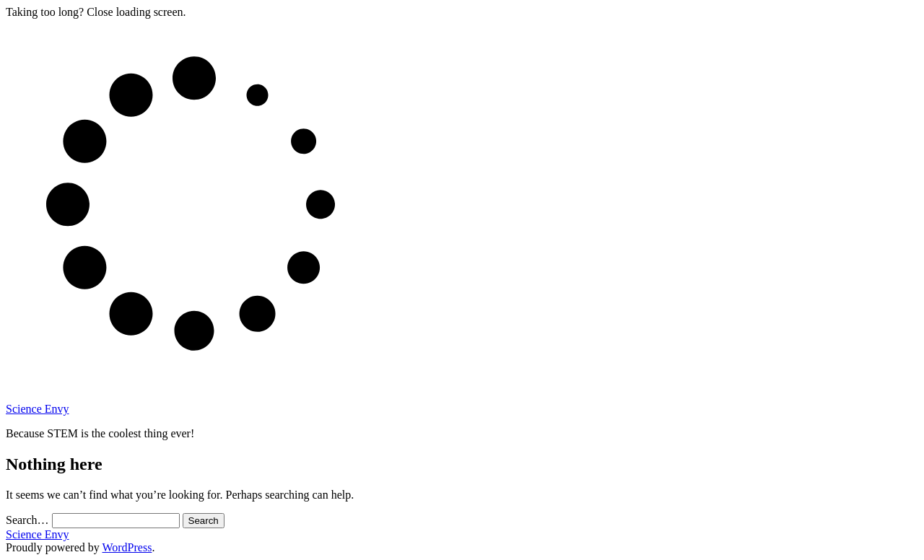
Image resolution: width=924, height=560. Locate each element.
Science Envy (38, 409)
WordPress (127, 547)
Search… (27, 520)
